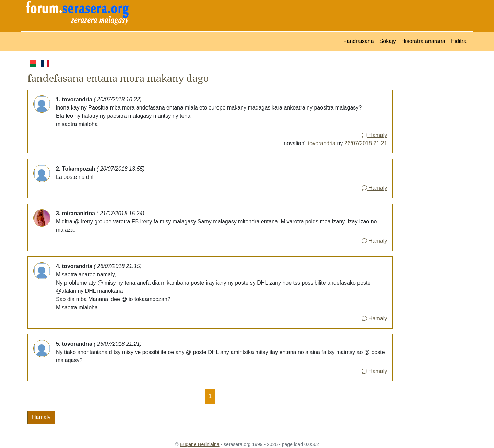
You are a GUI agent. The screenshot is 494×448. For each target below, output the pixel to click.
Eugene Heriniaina (199, 444)
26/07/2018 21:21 (366, 143)
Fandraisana (359, 41)
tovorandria (323, 143)
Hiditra (459, 41)
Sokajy (388, 41)
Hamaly (374, 135)
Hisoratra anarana (423, 41)
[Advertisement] (431, 162)
